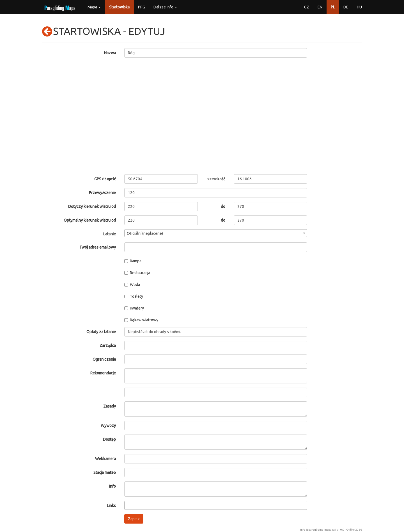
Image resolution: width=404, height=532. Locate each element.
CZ (307, 7)
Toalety (134, 296)
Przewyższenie (102, 193)
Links (111, 506)
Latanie (110, 234)
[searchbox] (128, 505)
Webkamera (105, 459)
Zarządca (108, 345)
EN (320, 7)
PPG (142, 7)
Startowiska (119, 7)
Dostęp (109, 439)
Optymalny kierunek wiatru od (90, 220)
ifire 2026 (356, 530)
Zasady (110, 406)
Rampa (133, 261)
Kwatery (134, 308)
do (223, 206)
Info (113, 486)
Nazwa (110, 53)
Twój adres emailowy (98, 247)
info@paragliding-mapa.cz (317, 530)
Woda (132, 285)
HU (359, 7)
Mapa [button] (94, 7)
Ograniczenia (104, 359)
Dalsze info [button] (165, 7)
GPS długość (105, 179)
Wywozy (108, 426)
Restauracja (137, 273)
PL (333, 7)
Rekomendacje (103, 373)
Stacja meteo (105, 472)
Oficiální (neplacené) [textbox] (145, 233)
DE (346, 7)
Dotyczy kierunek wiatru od (92, 206)
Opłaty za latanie (101, 332)
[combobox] (216, 233)
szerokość (216, 179)
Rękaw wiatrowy (141, 320)
